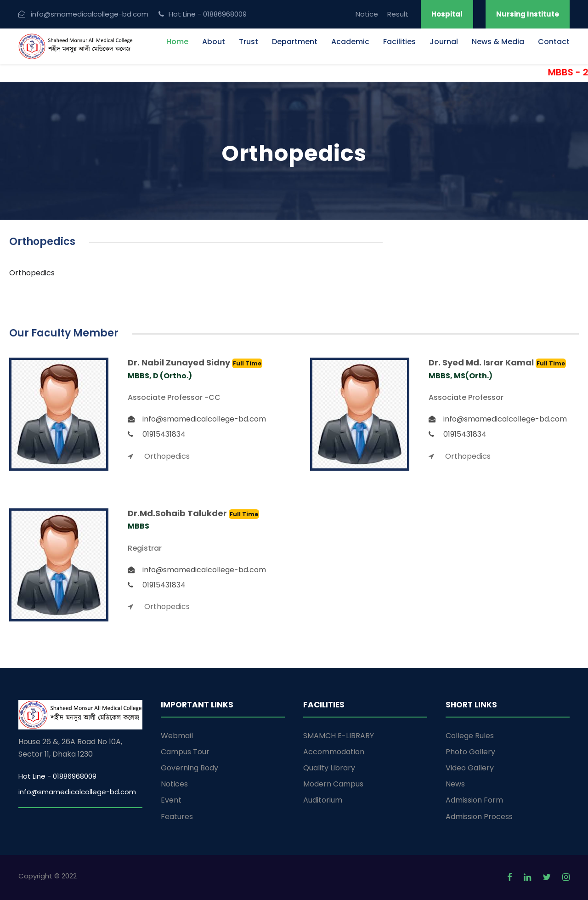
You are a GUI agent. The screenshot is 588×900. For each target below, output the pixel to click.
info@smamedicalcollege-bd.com (77, 792)
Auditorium (323, 800)
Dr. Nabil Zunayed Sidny (180, 362)
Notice (367, 14)
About (214, 42)
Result (398, 14)
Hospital (447, 14)
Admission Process (479, 817)
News (455, 784)
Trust (249, 42)
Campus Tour (185, 752)
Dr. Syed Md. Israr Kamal (482, 362)
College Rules (470, 736)
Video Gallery (470, 768)
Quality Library (329, 768)
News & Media (498, 42)
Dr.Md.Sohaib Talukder (178, 513)
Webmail (177, 736)
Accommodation (334, 752)
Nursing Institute (528, 14)
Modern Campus (333, 784)
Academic (350, 42)
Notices (174, 784)
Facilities (399, 42)
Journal (444, 42)
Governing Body (189, 768)
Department (295, 42)
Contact (554, 42)
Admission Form (474, 800)
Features (177, 817)
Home (177, 42)
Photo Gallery (470, 752)
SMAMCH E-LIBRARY (339, 736)
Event (171, 800)
